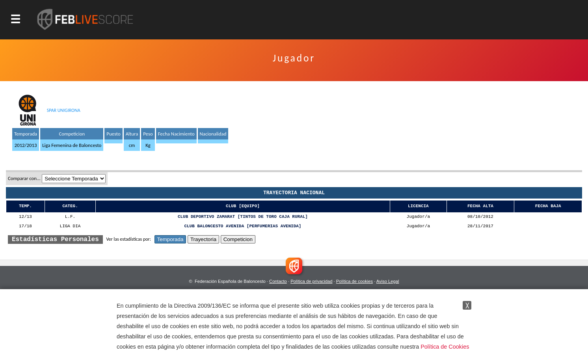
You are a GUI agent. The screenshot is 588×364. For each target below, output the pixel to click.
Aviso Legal (388, 281)
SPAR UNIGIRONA (64, 110)
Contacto (278, 281)
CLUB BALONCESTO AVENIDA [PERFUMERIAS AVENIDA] (243, 226)
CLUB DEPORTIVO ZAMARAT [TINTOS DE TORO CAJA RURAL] (243, 217)
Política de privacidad (311, 281)
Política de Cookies (445, 347)
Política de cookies (354, 281)
